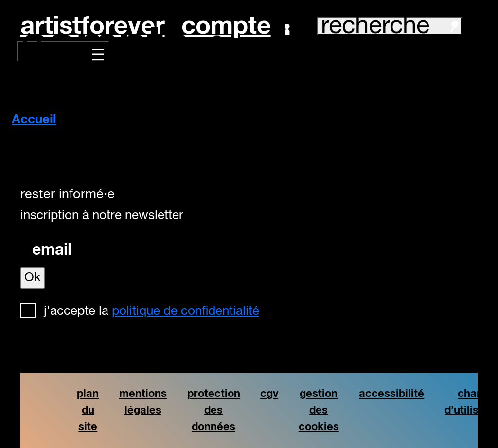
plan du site (88, 410)
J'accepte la (151, 311)
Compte (236, 27)
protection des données (214, 410)
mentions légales (143, 402)
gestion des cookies (319, 410)
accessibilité (391, 394)
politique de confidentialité (186, 311)
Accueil (34, 120)
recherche (390, 26)
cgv (269, 394)
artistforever (93, 26)
